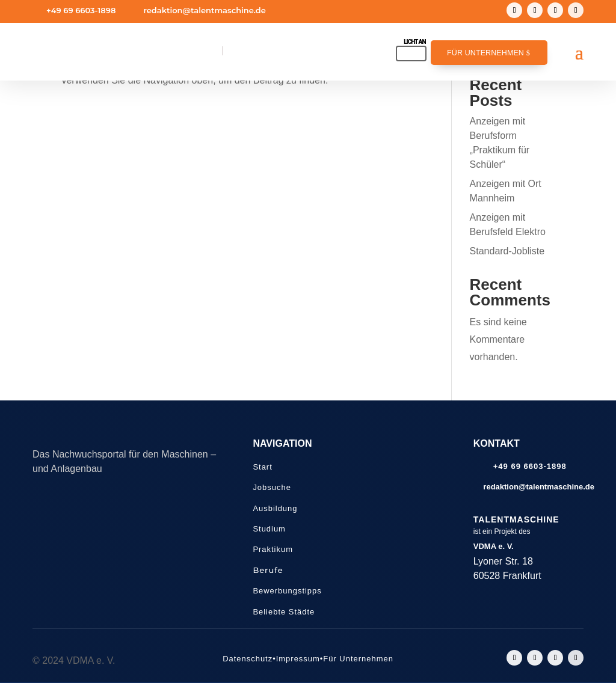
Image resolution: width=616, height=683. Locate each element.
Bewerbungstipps (287, 591)
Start (262, 467)
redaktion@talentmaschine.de (204, 10)
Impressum (298, 659)
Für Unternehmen (485, 53)
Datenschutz (248, 659)
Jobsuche (272, 487)
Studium (269, 529)
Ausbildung (275, 508)
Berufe (268, 570)
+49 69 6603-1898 (81, 10)
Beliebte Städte (284, 612)
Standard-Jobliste (507, 251)
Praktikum (273, 549)
